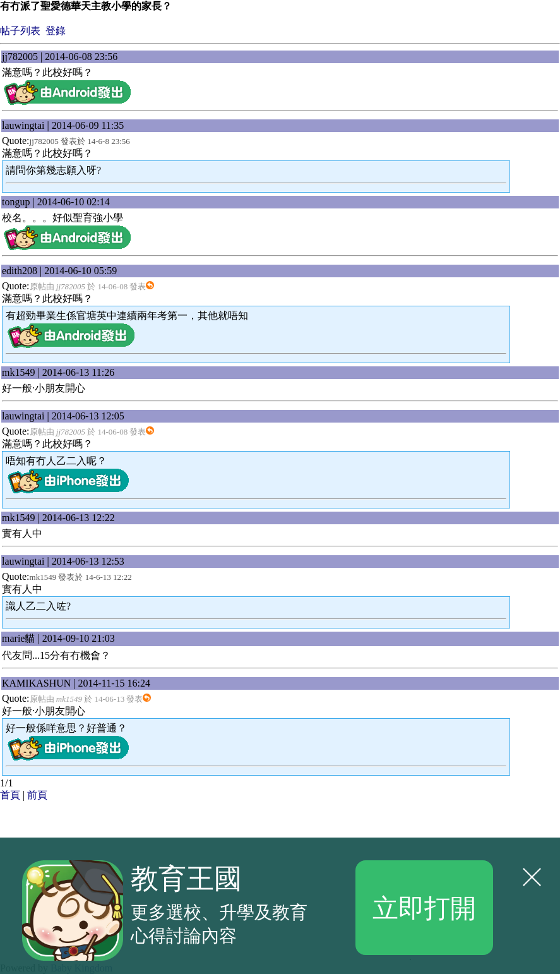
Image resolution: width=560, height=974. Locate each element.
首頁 (10, 795)
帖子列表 (20, 31)
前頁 (37, 795)
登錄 (56, 31)
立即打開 (424, 907)
